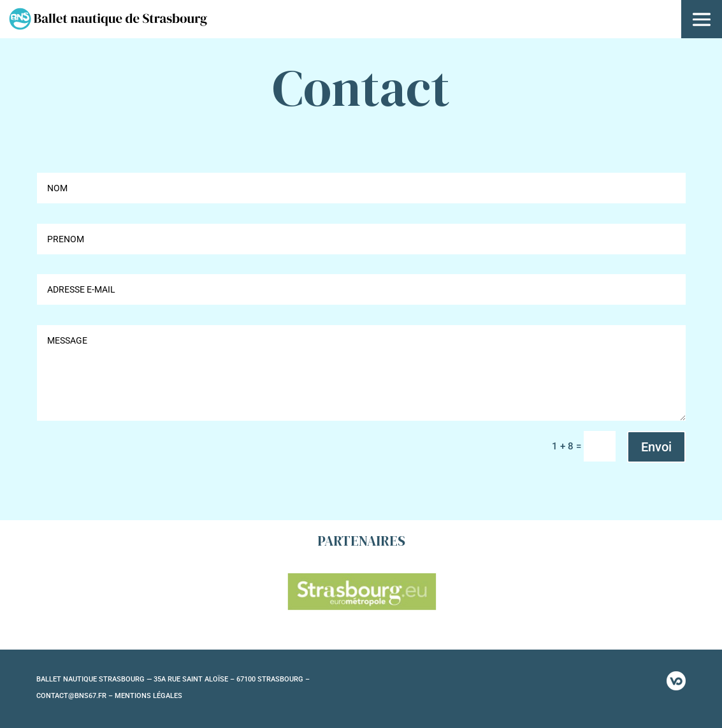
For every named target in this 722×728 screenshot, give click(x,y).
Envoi (656, 447)
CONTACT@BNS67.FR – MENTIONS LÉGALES (109, 696)
